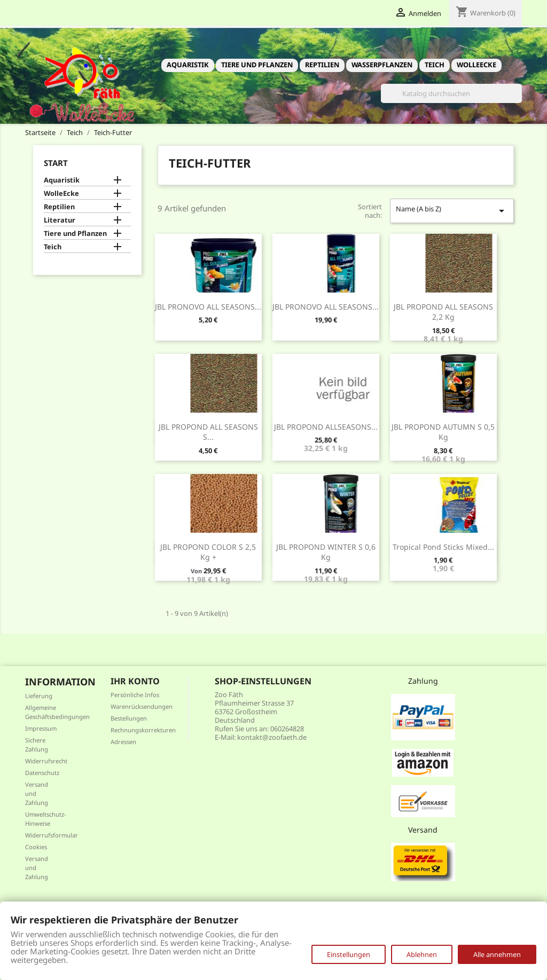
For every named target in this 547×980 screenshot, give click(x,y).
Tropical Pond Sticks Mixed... (443, 547)
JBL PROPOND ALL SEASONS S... (208, 432)
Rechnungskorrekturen (143, 730)
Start (56, 163)
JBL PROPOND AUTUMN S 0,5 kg (443, 432)
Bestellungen (129, 718)
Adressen (123, 742)
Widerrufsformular (52, 835)
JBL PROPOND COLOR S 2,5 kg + (208, 552)
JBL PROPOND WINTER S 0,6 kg (326, 552)
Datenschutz (42, 773)
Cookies (36, 847)
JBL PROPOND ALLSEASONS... (326, 427)
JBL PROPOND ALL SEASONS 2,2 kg (443, 312)
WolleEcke (476, 65)
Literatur (60, 220)
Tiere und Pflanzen (257, 65)
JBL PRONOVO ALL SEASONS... (208, 307)
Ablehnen (422, 954)
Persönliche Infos (135, 695)
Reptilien (322, 65)
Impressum (41, 728)
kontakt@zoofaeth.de (272, 737)
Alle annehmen (497, 954)
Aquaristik (188, 65)
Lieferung (39, 696)
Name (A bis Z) (452, 211)
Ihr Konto (135, 681)
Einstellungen (349, 954)
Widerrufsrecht (46, 761)
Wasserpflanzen (382, 65)
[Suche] (451, 93)
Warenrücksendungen (142, 706)
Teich (435, 65)
